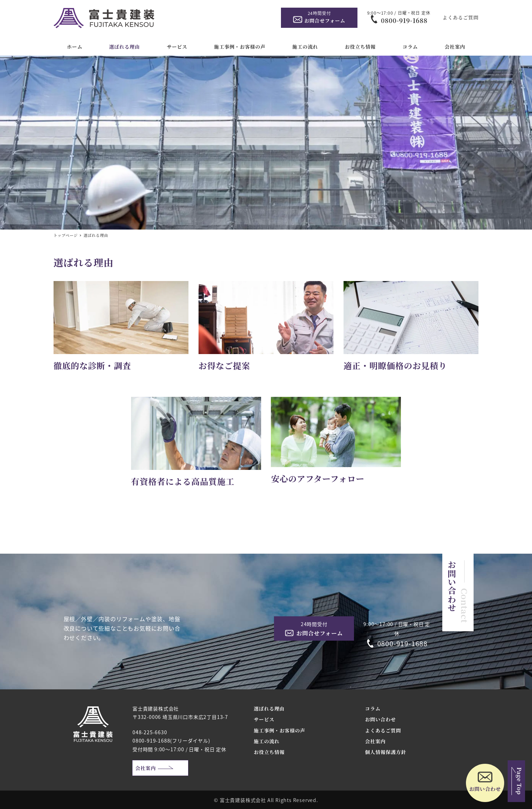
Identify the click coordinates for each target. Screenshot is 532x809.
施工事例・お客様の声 (280, 730)
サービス (264, 719)
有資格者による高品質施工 (183, 481)
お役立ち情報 (269, 752)
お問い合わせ (381, 719)
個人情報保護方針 (386, 752)
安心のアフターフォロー (318, 478)
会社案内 (146, 768)
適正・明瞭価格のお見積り (395, 365)
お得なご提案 (224, 365)
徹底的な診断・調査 (92, 365)
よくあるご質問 (461, 17)
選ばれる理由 (269, 708)
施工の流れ (267, 741)
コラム (373, 708)
